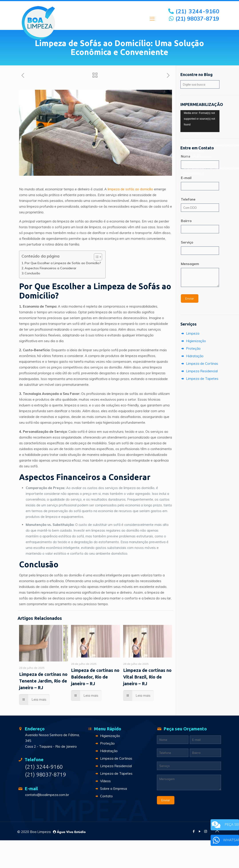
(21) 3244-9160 (194, 11)
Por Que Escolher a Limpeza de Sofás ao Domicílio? (63, 263)
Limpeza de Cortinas (199, 364)
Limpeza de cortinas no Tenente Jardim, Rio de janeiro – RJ (43, 681)
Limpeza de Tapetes (199, 379)
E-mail (186, 178)
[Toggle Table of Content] (96, 257)
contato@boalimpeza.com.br (47, 795)
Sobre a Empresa (111, 789)
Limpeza (190, 333)
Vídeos (103, 781)
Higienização (193, 341)
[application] (200, 121)
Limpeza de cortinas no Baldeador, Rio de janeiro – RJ (95, 677)
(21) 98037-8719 (194, 19)
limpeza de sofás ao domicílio (130, 189)
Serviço (187, 242)
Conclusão (32, 273)
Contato (104, 796)
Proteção (191, 348)
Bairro (186, 221)
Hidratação (192, 356)
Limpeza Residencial (199, 371)
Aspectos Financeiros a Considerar (50, 268)
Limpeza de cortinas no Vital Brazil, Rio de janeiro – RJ (147, 677)
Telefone (188, 199)
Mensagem (190, 264)
